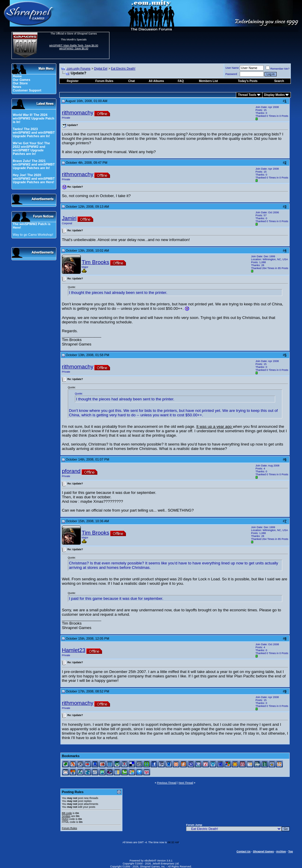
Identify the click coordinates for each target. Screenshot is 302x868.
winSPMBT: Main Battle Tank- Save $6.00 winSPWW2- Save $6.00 (74, 47)
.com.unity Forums (78, 69)
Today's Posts (248, 81)
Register (73, 81)
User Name (232, 68)
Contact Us (244, 851)
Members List (208, 81)
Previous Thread (167, 783)
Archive (281, 851)
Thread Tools (247, 95)
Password (231, 74)
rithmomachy (78, 113)
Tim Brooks (96, 262)
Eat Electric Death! (123, 69)
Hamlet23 (74, 650)
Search (279, 81)
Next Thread (186, 783)
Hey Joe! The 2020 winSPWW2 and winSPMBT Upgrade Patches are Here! (34, 178)
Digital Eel (101, 69)
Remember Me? (278, 69)
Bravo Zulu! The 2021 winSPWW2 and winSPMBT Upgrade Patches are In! (34, 164)
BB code (67, 813)
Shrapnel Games (263, 851)
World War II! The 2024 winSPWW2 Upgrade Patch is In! (33, 118)
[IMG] (65, 819)
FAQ (181, 81)
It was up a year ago (215, 426)
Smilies (66, 816)
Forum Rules (70, 828)
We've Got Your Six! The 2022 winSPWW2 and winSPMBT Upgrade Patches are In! (31, 148)
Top (290, 851)
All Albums (156, 81)
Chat (132, 81)
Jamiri (69, 218)
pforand (71, 471)
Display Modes (275, 95)
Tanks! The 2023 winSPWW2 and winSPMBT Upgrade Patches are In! (34, 132)
